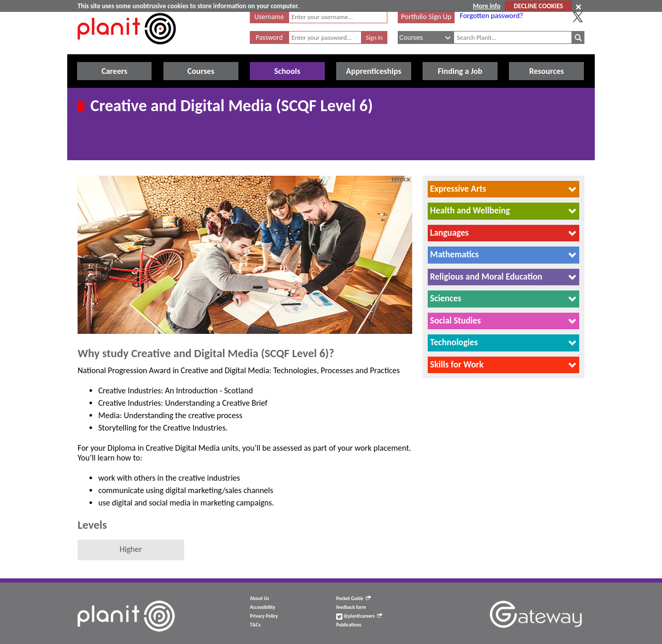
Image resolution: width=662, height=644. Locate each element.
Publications (349, 625)
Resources (546, 71)
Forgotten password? (491, 16)
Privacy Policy (264, 616)
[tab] (503, 189)
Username (269, 17)
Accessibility (262, 607)
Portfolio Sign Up (426, 17)
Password (269, 37)
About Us (259, 599)
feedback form (351, 607)
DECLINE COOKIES (538, 6)
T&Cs (255, 625)
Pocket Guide (353, 599)
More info (486, 6)
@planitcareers (359, 616)
